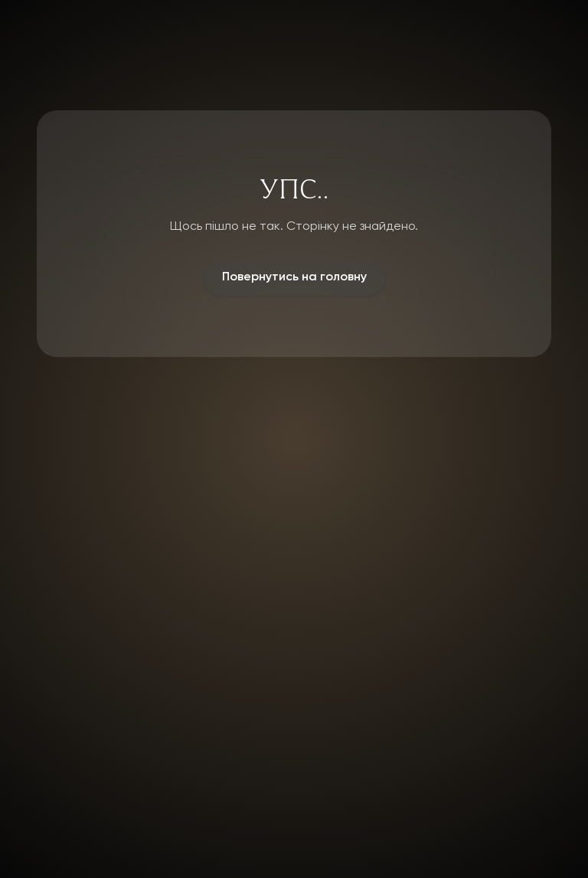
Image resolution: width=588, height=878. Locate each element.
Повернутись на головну (294, 277)
